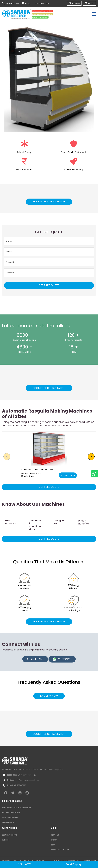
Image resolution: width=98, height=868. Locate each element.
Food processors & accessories (17, 807)
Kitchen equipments (11, 812)
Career (5, 840)
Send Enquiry (74, 864)
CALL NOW (24, 864)
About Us (55, 835)
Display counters (10, 817)
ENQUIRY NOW (49, 696)
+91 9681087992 (20, 785)
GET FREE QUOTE (49, 285)
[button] (91, 457)
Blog (53, 845)
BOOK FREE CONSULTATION (49, 202)
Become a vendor (9, 835)
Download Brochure (60, 850)
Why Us (54, 840)
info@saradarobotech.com (28, 780)
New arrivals (8, 822)
